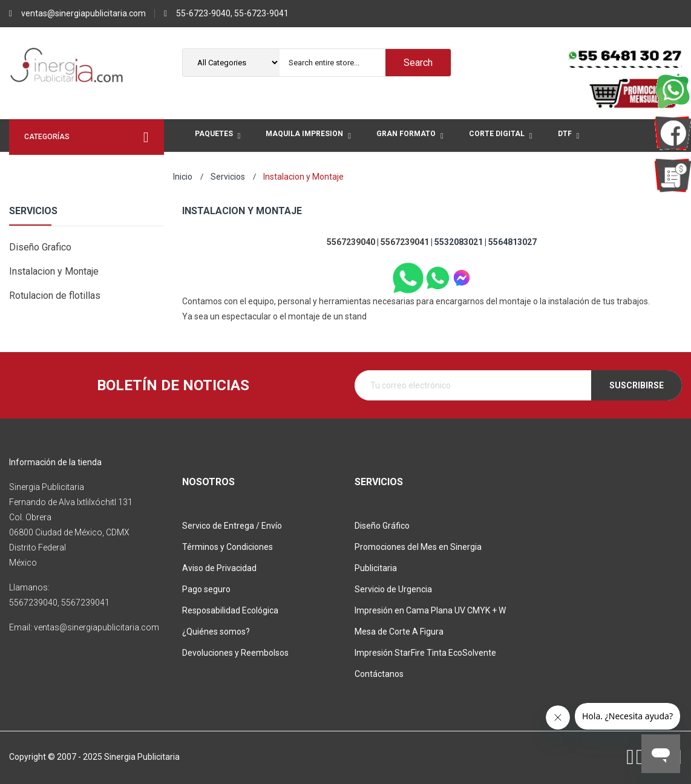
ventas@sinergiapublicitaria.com (84, 13)
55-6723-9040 (203, 13)
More (298, 169)
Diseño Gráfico (382, 526)
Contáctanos (379, 674)
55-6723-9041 (261, 13)
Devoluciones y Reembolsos (235, 653)
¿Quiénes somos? (216, 632)
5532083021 (459, 242)
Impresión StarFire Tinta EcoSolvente (425, 653)
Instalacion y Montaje (54, 271)
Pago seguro (206, 589)
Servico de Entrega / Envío (232, 526)
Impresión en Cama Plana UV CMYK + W (430, 610)
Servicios (33, 211)
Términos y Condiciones (228, 547)
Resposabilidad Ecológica (230, 610)
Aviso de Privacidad (219, 568)
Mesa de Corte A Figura (399, 632)
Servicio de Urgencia (393, 589)
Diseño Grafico (40, 247)
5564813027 (513, 242)
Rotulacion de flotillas (55, 296)
